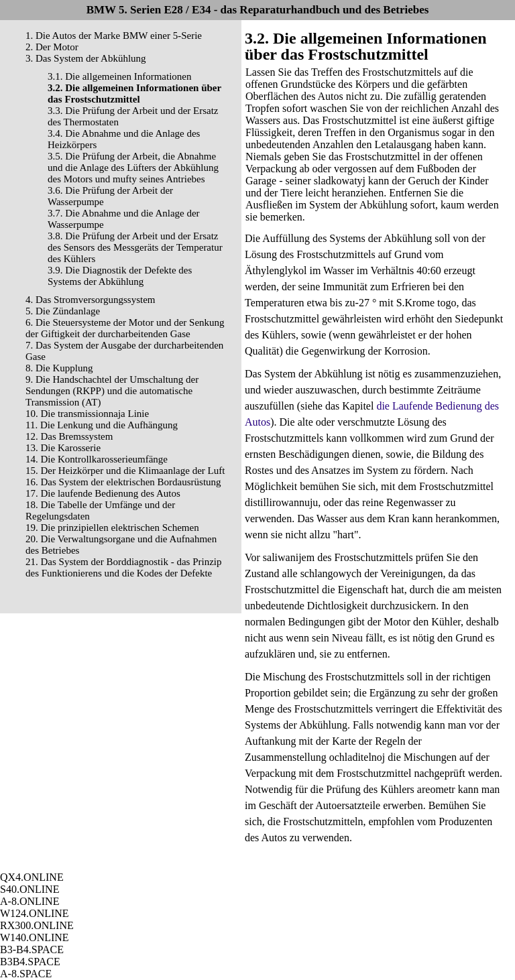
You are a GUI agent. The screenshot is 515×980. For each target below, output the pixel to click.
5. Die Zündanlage (63, 311)
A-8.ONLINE (30, 901)
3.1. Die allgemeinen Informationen (120, 76)
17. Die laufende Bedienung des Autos (103, 493)
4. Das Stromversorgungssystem (90, 300)
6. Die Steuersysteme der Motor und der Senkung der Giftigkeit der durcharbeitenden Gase (125, 328)
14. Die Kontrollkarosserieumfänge (97, 459)
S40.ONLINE (30, 889)
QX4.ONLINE (32, 877)
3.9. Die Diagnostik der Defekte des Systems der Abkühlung (120, 276)
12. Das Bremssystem (69, 436)
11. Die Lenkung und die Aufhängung (102, 425)
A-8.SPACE (26, 974)
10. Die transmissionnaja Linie (87, 414)
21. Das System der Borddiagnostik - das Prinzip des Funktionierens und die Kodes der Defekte (123, 567)
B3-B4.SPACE (32, 950)
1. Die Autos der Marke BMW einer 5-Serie (114, 36)
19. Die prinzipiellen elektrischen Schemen (112, 528)
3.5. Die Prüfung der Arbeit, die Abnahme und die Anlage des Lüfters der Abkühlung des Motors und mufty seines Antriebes (133, 168)
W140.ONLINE (35, 937)
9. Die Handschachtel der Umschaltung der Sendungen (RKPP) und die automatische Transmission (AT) (112, 391)
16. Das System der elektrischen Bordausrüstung (123, 482)
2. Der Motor (52, 47)
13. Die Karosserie (63, 448)
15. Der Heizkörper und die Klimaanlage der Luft (125, 471)
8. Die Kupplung (59, 368)
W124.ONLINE (35, 913)
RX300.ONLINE (37, 925)
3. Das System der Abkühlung (86, 58)
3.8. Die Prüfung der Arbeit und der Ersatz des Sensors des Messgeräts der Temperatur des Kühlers (135, 247)
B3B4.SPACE (30, 962)
